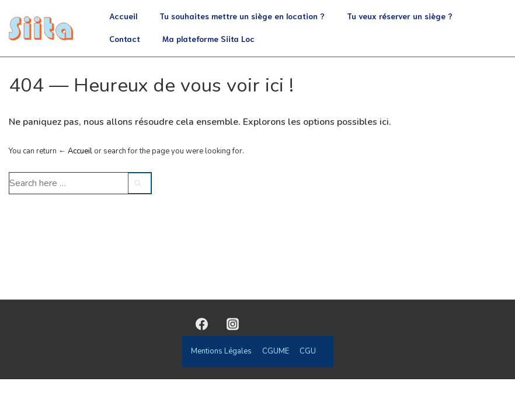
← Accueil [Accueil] (75, 151)
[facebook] (202, 324)
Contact (125, 38)
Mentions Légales (221, 351)
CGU (308, 351)
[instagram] (232, 324)
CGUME (276, 351)
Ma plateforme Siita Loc (208, 38)
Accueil (123, 16)
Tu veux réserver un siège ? (400, 16)
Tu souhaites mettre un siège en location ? (242, 16)
